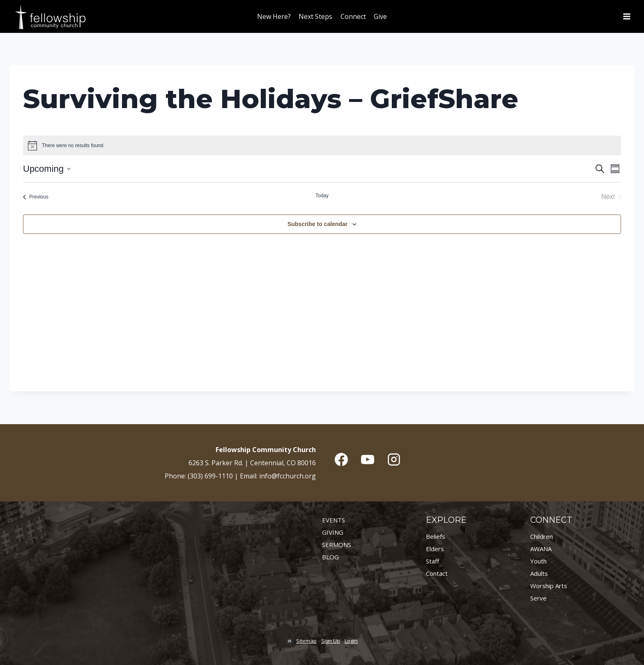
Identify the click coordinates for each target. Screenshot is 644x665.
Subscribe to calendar (317, 224)
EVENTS (333, 520)
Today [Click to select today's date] (322, 196)
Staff (432, 561)
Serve (538, 598)
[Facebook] (341, 459)
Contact (437, 573)
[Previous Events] (36, 197)
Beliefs (436, 536)
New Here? (274, 16)
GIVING (333, 532)
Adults (539, 573)
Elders (435, 549)
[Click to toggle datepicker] (47, 169)
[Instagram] (394, 459)
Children (542, 536)
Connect (353, 16)
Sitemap (306, 641)
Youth (538, 561)
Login (351, 641)
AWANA (541, 549)
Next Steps (315, 16)
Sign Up (331, 641)
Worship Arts (549, 586)
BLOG (330, 557)
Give (380, 16)
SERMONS (337, 545)
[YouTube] (368, 459)
